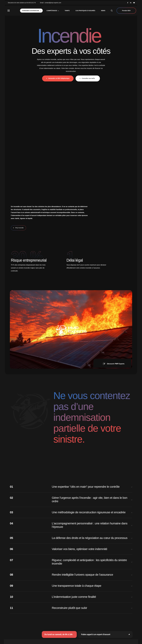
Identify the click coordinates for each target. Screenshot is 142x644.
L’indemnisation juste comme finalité (74, 597)
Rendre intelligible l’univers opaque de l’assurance (82, 575)
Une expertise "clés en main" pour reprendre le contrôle (86, 487)
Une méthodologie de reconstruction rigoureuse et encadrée (89, 512)
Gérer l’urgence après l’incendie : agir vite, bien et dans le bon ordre (89, 499)
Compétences (53, 11)
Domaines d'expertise (31, 11)
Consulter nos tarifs (88, 78)
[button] (112, 363)
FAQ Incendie (19, 228)
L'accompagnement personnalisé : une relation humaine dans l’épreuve (90, 525)
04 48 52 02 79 (31, 3)
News (103, 11)
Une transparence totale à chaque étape (76, 586)
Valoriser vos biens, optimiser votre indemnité (79, 549)
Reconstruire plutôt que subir (69, 608)
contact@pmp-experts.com (53, 3)
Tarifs (67, 11)
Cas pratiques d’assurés (85, 11)
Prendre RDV (126, 11)
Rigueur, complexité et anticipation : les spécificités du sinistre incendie (89, 562)
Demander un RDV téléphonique (58, 78)
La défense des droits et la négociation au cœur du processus (90, 538)
